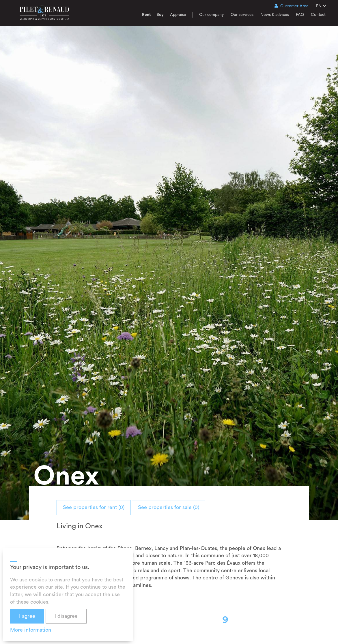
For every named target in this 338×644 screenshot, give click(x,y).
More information (31, 630)
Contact (318, 15)
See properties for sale (186, 507)
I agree (27, 616)
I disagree (66, 616)
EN (321, 6)
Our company (211, 15)
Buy (160, 15)
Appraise (178, 15)
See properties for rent (99, 507)
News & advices (275, 15)
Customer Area (291, 6)
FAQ (300, 15)
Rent (146, 15)
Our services (242, 15)
